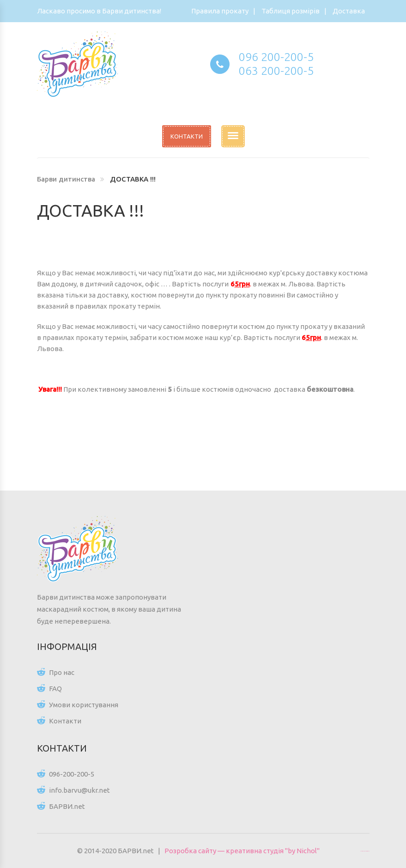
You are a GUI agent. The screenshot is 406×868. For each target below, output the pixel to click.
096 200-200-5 (276, 57)
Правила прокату (220, 11)
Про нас (62, 672)
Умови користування (84, 705)
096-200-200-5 (72, 774)
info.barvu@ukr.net (79, 790)
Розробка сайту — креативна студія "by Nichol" (242, 851)
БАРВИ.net (67, 806)
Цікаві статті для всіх (365, 851)
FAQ (55, 689)
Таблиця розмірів (291, 11)
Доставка (349, 11)
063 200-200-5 (276, 71)
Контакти (65, 721)
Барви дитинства (66, 179)
